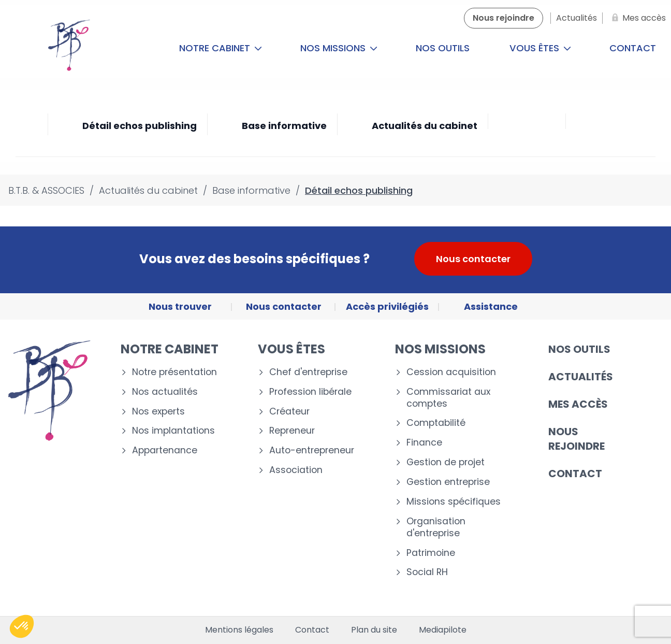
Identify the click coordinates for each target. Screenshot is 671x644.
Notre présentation (174, 372)
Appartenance (165, 450)
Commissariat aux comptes (448, 398)
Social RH (427, 572)
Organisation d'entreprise (436, 527)
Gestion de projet (446, 462)
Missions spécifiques (454, 502)
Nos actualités (165, 392)
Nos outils (443, 48)
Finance (424, 443)
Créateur (289, 412)
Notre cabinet (221, 48)
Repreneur (292, 431)
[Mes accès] (637, 18)
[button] (22, 626)
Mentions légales (239, 630)
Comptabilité (436, 423)
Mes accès (578, 404)
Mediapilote (443, 630)
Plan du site (374, 630)
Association (296, 470)
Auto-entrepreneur (312, 450)
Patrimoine (431, 553)
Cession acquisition (451, 372)
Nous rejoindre (577, 439)
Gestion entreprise (448, 482)
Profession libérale (310, 392)
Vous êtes (540, 48)
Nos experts (158, 412)
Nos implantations (173, 431)
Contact (575, 474)
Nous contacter (473, 259)
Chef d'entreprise (308, 372)
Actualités (581, 377)
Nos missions (339, 48)
